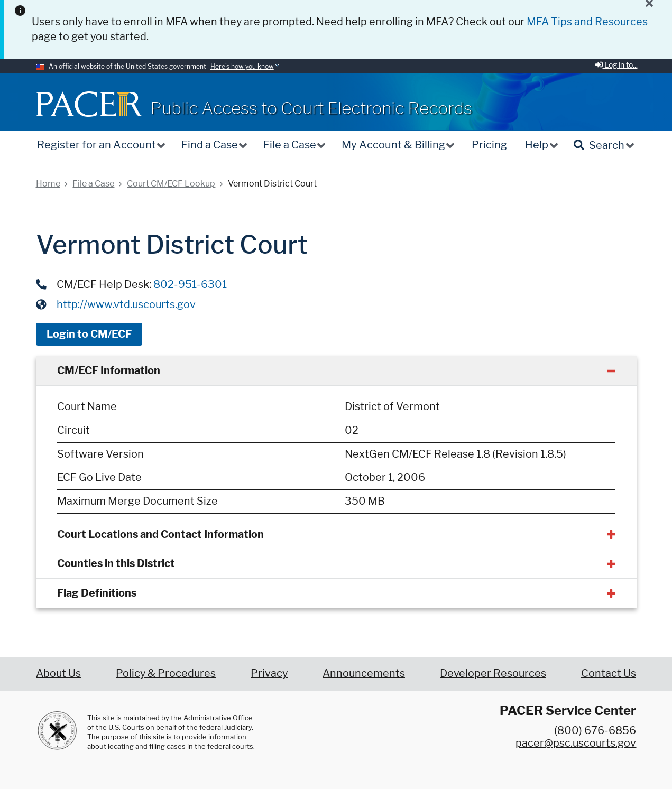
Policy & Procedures (166, 673)
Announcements (364, 673)
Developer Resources (493, 673)
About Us (58, 673)
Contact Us (609, 673)
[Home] (89, 104)
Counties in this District (116, 563)
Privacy (269, 673)
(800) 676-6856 (595, 730)
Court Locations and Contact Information (160, 534)
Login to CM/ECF (89, 334)
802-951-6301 (190, 284)
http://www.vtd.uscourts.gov (126, 304)
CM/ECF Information (109, 370)
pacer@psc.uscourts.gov (576, 743)
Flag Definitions (97, 593)
